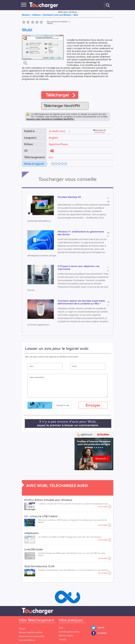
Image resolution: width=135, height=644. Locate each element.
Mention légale (66, 636)
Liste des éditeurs (27, 640)
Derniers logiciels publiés (31, 632)
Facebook (102, 633)
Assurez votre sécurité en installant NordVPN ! (50, 119)
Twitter (101, 628)
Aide (61, 628)
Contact (62, 639)
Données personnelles (69, 632)
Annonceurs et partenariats (32, 636)
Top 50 (22, 629)
